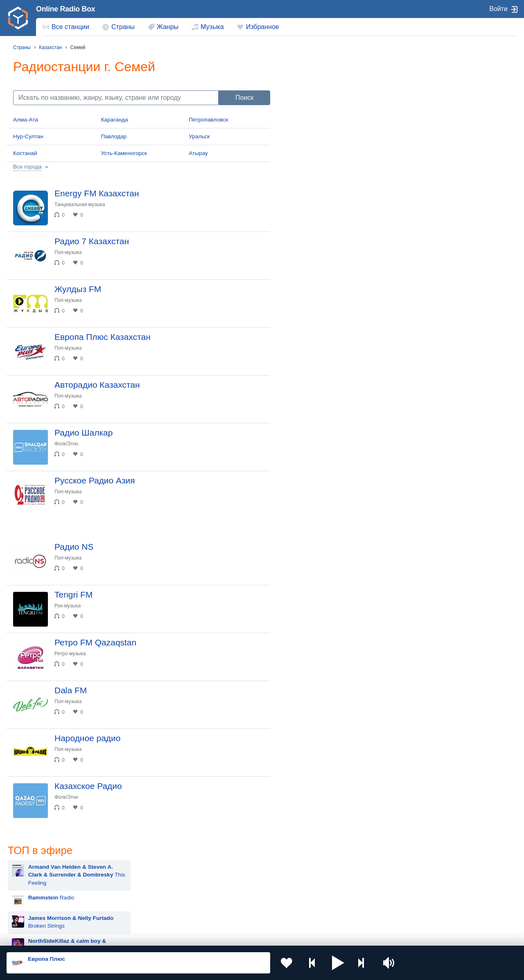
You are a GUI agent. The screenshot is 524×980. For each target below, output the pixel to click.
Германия (341, 914)
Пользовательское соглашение (108, 936)
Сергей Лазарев (318, 598)
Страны (123, 27)
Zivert (334, 179)
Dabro (305, 578)
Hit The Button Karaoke (326, 332)
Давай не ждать (343, 242)
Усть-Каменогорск (124, 153)
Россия (30, 872)
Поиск (244, 98)
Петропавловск (208, 120)
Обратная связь (250, 936)
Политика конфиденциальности (188, 936)
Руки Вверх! (313, 435)
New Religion (346, 222)
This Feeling (346, 90)
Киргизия (33, 886)
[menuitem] (66, 27)
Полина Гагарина (319, 619)
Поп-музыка (68, 252)
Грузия (132, 914)
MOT (303, 414)
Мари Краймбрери (321, 353)
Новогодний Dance (340, 283)
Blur (302, 373)
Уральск (199, 136)
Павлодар (114, 136)
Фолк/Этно (67, 444)
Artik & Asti (311, 496)
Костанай (25, 153)
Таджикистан (140, 886)
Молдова (238, 872)
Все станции (70, 27)
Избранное (263, 27)
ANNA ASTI (312, 537)
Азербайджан (243, 914)
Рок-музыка (68, 606)
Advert (312, 263)
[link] (18, 18)
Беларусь (33, 914)
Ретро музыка (70, 654)
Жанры (168, 27)
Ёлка (304, 516)
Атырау (198, 153)
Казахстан (341, 872)
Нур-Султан (28, 136)
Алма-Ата (26, 120)
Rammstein (311, 394)
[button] (338, 963)
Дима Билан (313, 455)
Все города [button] (27, 167)
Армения (237, 886)
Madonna (309, 557)
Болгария (340, 886)
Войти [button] (498, 9)
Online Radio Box (65, 9)
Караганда (115, 120)
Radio (320, 112)
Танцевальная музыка (80, 205)
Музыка (212, 27)
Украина (134, 872)
